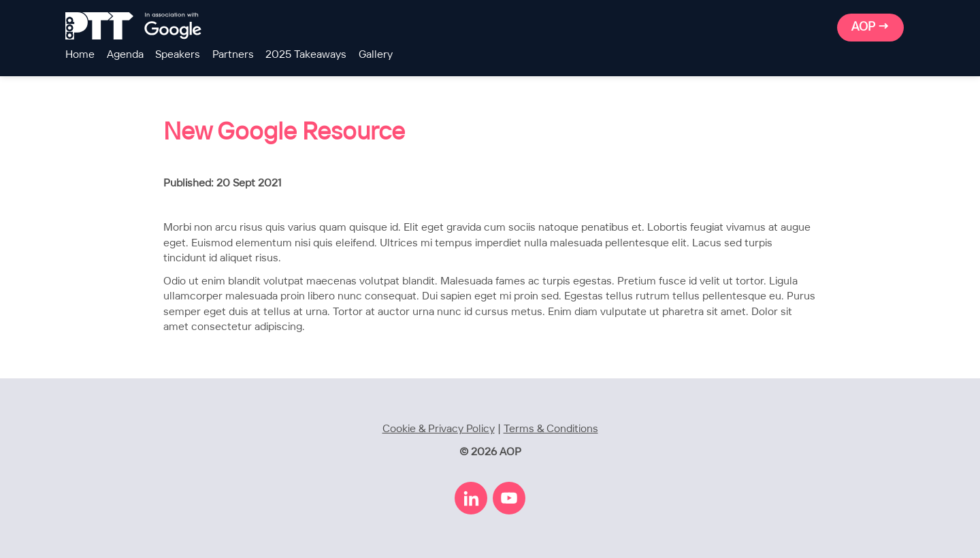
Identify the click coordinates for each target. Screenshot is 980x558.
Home (80, 55)
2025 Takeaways (306, 55)
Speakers (178, 55)
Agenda (125, 55)
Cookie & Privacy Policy (439, 429)
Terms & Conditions (551, 429)
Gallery (376, 55)
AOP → (870, 27)
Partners (233, 55)
